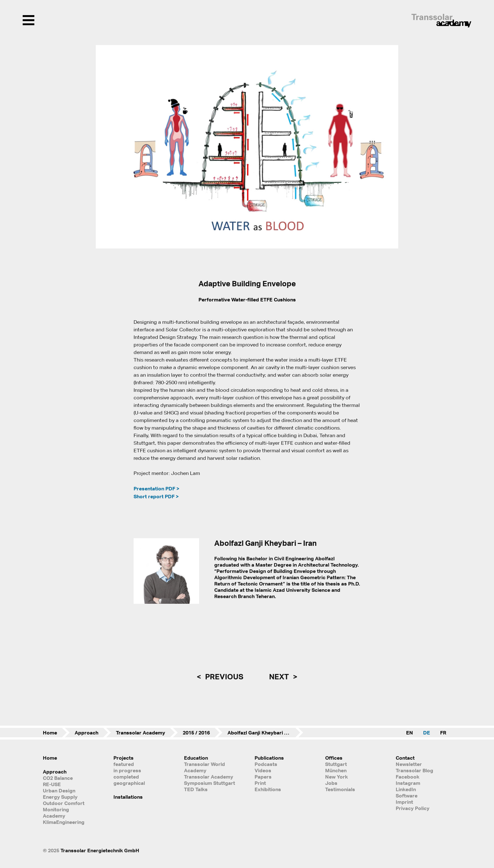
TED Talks (196, 789)
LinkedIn (406, 789)
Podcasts (266, 764)
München (336, 770)
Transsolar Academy (141, 733)
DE (427, 733)
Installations (128, 797)
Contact (405, 758)
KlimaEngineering (64, 822)
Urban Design (59, 791)
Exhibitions (268, 789)
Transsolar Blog (414, 770)
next (280, 677)
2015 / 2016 (196, 733)
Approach (86, 733)
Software (407, 796)
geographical (129, 783)
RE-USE (52, 784)
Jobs (331, 783)
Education (196, 758)
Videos (263, 770)
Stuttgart (336, 764)
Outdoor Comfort (64, 803)
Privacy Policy (413, 808)
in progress (127, 770)
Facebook (408, 777)
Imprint (404, 802)
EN (410, 733)
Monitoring (56, 809)
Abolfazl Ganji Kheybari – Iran (262, 733)
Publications (269, 758)
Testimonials (340, 789)
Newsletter (409, 764)
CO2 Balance (58, 778)
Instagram (408, 783)
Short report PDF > (156, 496)
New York (336, 777)
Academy (54, 816)
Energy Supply (60, 797)
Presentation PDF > (156, 488)
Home (50, 733)
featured (124, 764)
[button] (105, 147)
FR (443, 733)
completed (126, 777)
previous (223, 677)
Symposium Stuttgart (210, 783)
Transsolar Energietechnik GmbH (100, 850)
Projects (123, 758)
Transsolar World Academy (204, 767)
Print (260, 783)
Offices (334, 758)
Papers (263, 777)
